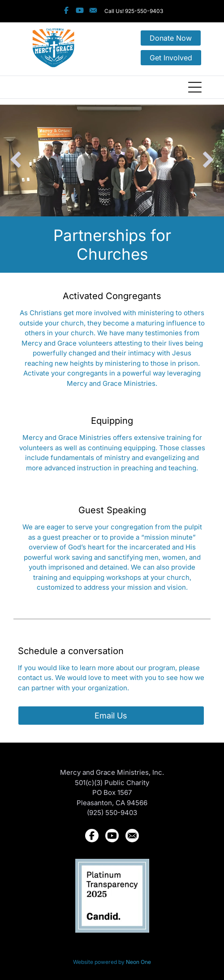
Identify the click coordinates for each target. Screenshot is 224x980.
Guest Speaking (112, 510)
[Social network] (67, 11)
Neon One (138, 962)
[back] (15, 161)
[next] (209, 161)
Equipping (112, 421)
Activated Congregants (112, 296)
